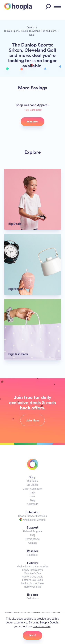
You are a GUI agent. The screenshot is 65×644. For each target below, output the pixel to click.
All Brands (33, 504)
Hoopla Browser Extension (32, 516)
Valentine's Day (33, 573)
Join (33, 496)
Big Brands (32, 485)
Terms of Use (32, 539)
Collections (32, 598)
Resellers (32, 555)
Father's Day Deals (32, 580)
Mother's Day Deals (33, 577)
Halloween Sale (32, 587)
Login (32, 492)
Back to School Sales (32, 583)
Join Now (32, 420)
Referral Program (32, 531)
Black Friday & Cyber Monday (32, 567)
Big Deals (33, 481)
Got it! (32, 635)
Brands (30, 27)
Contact (32, 543)
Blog (32, 500)
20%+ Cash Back (33, 489)
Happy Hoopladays (32, 570)
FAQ (32, 535)
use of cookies (42, 626)
